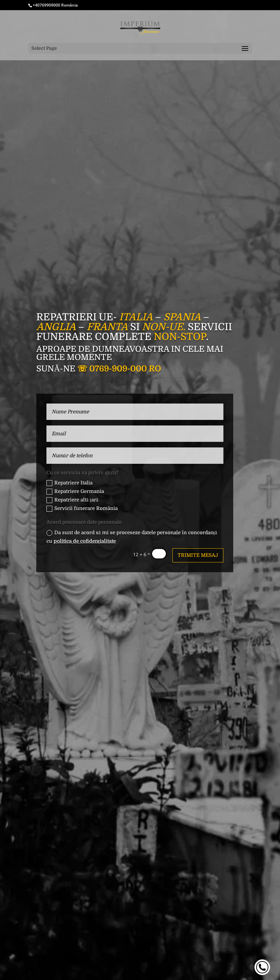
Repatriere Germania (75, 491)
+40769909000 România (55, 5)
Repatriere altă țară (72, 500)
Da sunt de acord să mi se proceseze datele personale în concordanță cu (132, 537)
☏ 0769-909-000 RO (119, 369)
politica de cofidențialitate (85, 541)
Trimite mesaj (198, 555)
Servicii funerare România (82, 509)
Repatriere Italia (70, 483)
